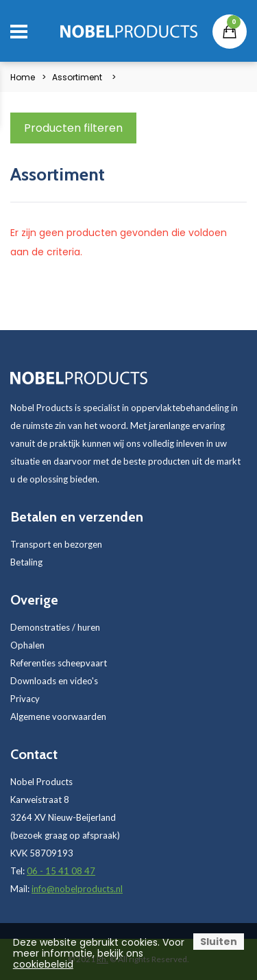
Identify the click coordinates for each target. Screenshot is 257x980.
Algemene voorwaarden (58, 716)
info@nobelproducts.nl (77, 889)
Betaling (26, 562)
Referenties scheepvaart (59, 663)
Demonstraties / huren (55, 627)
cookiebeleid (43, 964)
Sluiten (219, 942)
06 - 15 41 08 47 (61, 871)
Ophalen (27, 645)
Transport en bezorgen (56, 544)
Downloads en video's (54, 681)
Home (23, 77)
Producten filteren (73, 128)
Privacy (25, 699)
